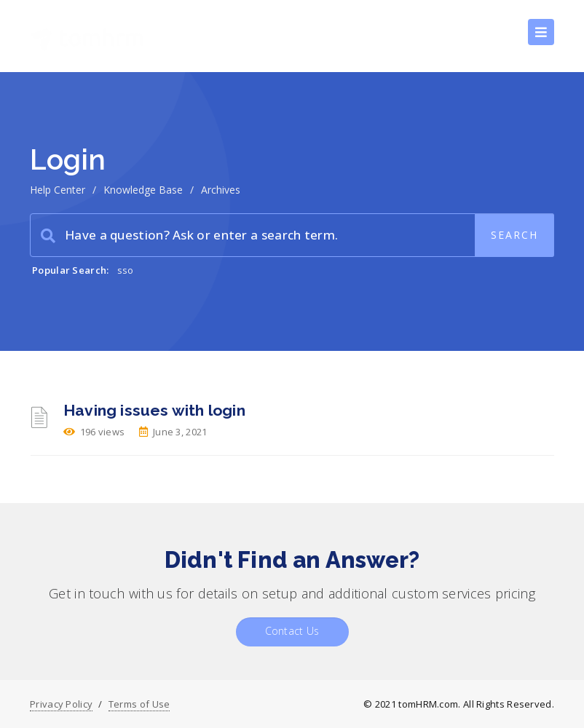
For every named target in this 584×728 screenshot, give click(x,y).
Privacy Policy (61, 704)
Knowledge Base (143, 190)
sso (126, 270)
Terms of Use (139, 704)
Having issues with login (154, 410)
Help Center (58, 190)
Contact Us (292, 631)
